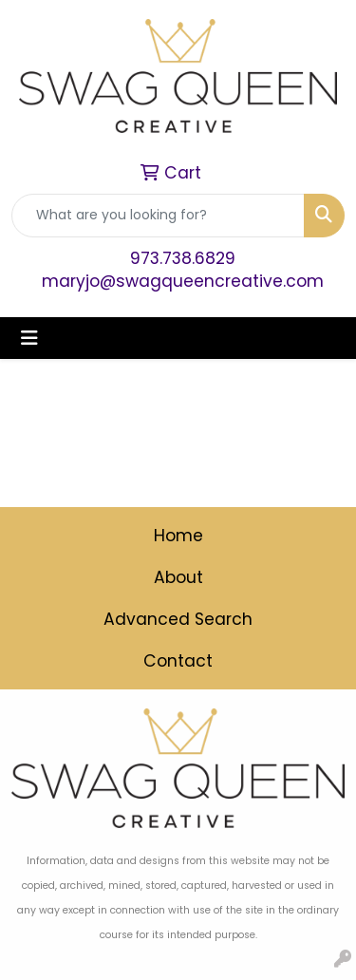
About (178, 577)
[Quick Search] (158, 216)
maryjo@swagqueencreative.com (183, 281)
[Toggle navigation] (29, 338)
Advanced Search (178, 619)
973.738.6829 (183, 258)
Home (178, 536)
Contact (178, 661)
